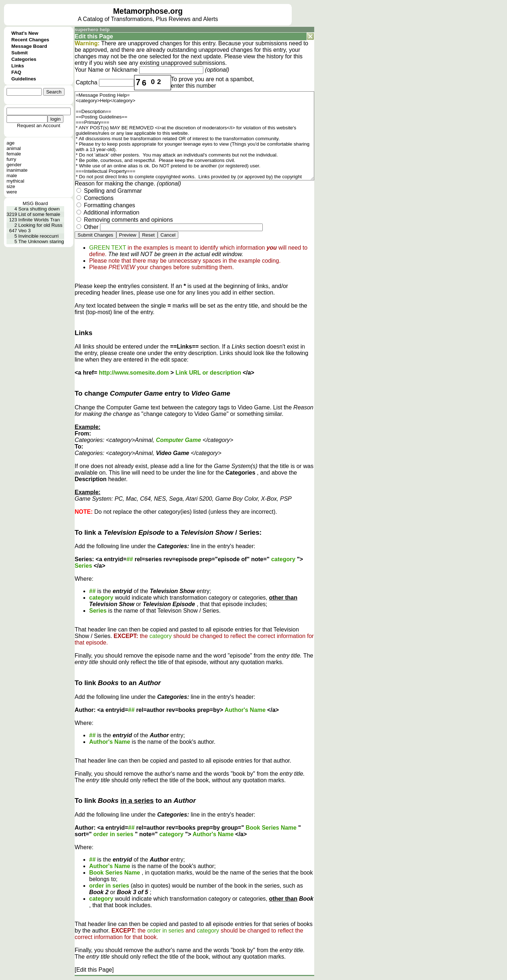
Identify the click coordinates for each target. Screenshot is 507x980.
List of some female (40, 214)
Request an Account (39, 126)
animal (14, 148)
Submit (19, 53)
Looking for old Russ (41, 225)
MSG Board (35, 203)
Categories (24, 59)
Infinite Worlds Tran (39, 220)
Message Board (29, 46)
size (11, 186)
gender (14, 165)
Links (18, 66)
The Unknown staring (41, 241)
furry (11, 159)
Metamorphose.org (148, 11)
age (11, 143)
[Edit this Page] (94, 970)
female (14, 154)
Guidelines (24, 79)
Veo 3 (25, 231)
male (12, 176)
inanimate (17, 170)
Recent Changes (30, 40)
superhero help (92, 30)
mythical (15, 181)
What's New (25, 33)
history (275, 56)
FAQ (16, 72)
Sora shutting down (39, 209)
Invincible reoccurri (39, 236)
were (12, 192)
